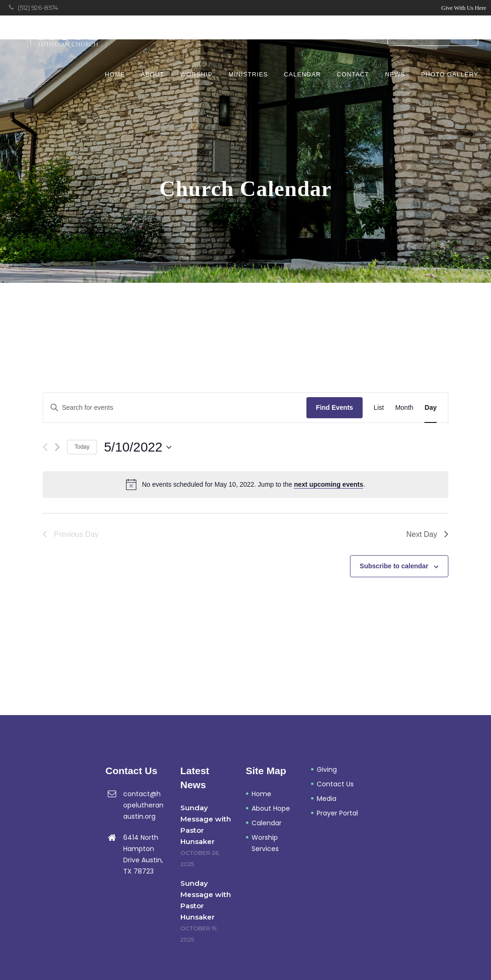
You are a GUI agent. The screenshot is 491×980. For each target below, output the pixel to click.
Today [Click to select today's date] (82, 447)
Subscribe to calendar (394, 566)
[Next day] (57, 447)
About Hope (271, 808)
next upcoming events (328, 484)
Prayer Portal (433, 35)
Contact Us (335, 784)
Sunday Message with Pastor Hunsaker (206, 825)
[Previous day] (45, 447)
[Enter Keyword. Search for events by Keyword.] (175, 408)
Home (261, 794)
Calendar (267, 823)
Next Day (427, 534)
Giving (327, 769)
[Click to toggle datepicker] (138, 447)
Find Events (334, 407)
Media (327, 799)
